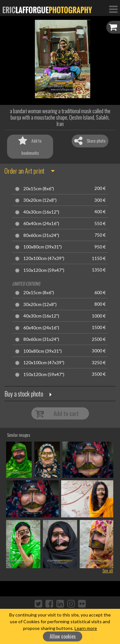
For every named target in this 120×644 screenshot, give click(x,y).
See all (108, 570)
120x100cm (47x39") (44, 258)
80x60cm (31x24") (41, 235)
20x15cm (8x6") (39, 189)
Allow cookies (63, 636)
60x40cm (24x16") (41, 224)
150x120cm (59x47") (44, 270)
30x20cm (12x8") (40, 200)
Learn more (86, 628)
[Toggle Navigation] (113, 9)
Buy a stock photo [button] (24, 394)
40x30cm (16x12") (41, 212)
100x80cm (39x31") (43, 247)
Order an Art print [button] (24, 171)
